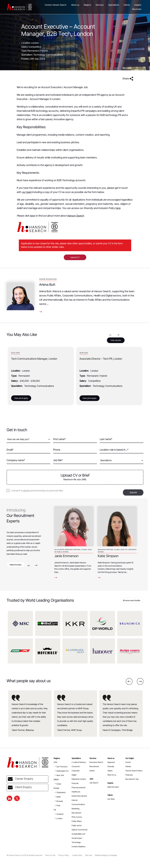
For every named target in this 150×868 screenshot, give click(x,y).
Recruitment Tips (132, 779)
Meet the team (16, 565)
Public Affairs (77, 821)
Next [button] (118, 335)
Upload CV (75, 257)
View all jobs (116, 340)
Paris (58, 805)
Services (100, 5)
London (59, 818)
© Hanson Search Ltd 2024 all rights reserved (24, 855)
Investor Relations (79, 846)
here (118, 208)
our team (27, 192)
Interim (92, 771)
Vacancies (137, 9)
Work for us (112, 775)
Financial (75, 783)
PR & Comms (77, 817)
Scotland (60, 814)
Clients (127, 5)
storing (26, 490)
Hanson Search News (134, 771)
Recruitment (94, 766)
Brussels (60, 801)
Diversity (111, 766)
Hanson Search (75, 216)
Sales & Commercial (79, 830)
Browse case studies (132, 600)
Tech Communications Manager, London (103, 359)
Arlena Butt (47, 285)
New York (60, 775)
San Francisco (62, 767)
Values (110, 771)
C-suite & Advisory (79, 762)
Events (128, 762)
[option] (41, 376)
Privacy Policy (64, 855)
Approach (111, 762)
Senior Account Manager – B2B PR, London (35, 359)
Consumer (76, 766)
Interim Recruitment (79, 796)
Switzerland (61, 792)
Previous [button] (110, 335)
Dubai (59, 784)
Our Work (111, 799)
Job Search (94, 783)
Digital (74, 775)
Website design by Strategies (106, 855)
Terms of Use (50, 855)
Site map (89, 855)
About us (75, 5)
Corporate (76, 771)
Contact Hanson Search (56, 5)
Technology (76, 842)
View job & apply (21, 398)
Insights (138, 5)
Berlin (59, 797)
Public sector (77, 825)
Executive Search (96, 762)
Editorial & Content (79, 779)
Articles (128, 766)
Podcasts (129, 775)
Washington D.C (63, 771)
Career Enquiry (21, 779)
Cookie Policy (77, 855)
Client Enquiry (20, 787)
